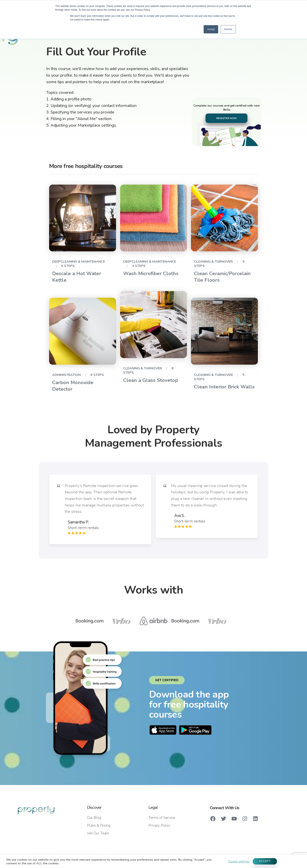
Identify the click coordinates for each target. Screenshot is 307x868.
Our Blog (94, 818)
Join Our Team (98, 833)
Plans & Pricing (99, 825)
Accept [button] (211, 29)
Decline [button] (228, 29)
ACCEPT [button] (265, 861)
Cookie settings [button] (239, 861)
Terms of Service (162, 818)
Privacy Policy (159, 825)
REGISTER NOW (227, 118)
